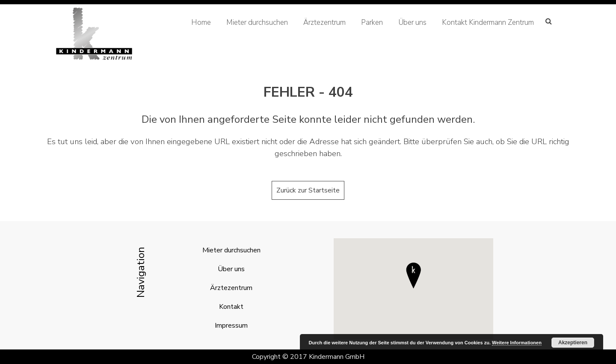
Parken (372, 22)
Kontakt (231, 307)
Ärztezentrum (324, 22)
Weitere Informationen (517, 343)
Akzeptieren (573, 343)
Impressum (231, 326)
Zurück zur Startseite (308, 190)
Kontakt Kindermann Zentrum (488, 22)
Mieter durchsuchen (257, 22)
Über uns (412, 22)
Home (201, 22)
